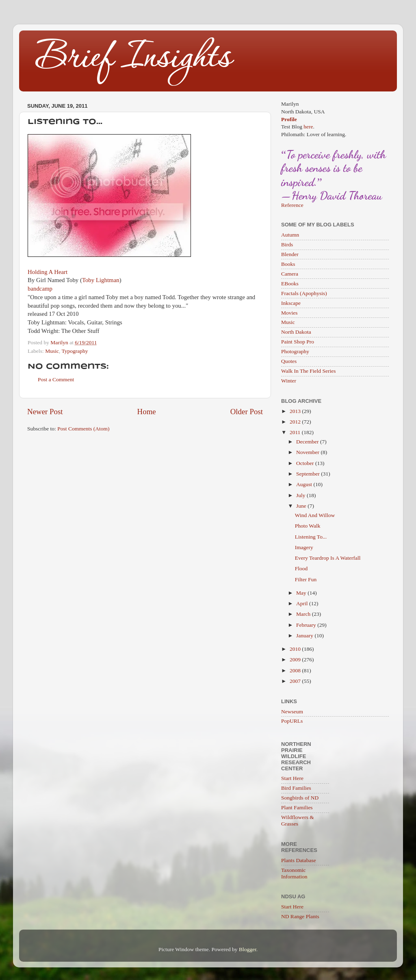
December (308, 442)
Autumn (290, 235)
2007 (296, 681)
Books (288, 264)
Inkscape (291, 303)
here (308, 127)
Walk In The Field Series (308, 371)
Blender (290, 254)
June (302, 506)
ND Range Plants (300, 916)
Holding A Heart (48, 272)
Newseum (292, 712)
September (309, 474)
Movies (289, 313)
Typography (75, 351)
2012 (296, 422)
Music (52, 351)
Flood (301, 568)
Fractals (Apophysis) (304, 293)
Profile (289, 119)
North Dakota (296, 332)
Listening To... (311, 537)
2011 (296, 432)
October (306, 463)
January (305, 636)
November (308, 452)
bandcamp (40, 289)
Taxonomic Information (294, 873)
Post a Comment (56, 379)
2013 (296, 411)
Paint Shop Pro (298, 342)
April (303, 603)
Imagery (304, 547)
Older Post (247, 412)
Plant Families (297, 807)
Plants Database (299, 860)
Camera (290, 274)
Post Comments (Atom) (83, 429)
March (304, 614)
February (307, 625)
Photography (295, 351)
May (302, 593)
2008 (296, 670)
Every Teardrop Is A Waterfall (328, 558)
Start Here (292, 778)
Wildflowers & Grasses (298, 820)
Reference (292, 205)
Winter (289, 381)
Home (147, 412)
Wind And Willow (315, 515)
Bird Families (296, 788)
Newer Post (45, 412)
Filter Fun (306, 579)
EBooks (290, 284)
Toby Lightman (101, 280)
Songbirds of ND (300, 798)
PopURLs (292, 721)
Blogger (248, 949)
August (305, 484)
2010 (296, 649)
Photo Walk (308, 526)
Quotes (289, 361)
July (301, 495)
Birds (287, 244)
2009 (296, 659)
